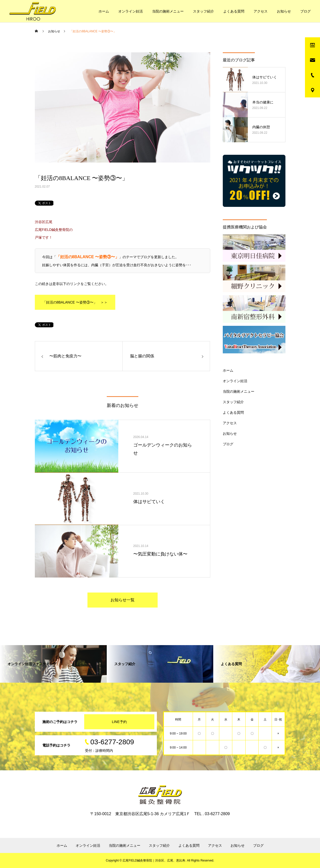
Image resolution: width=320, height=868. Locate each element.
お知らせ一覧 (123, 600)
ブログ (305, 11)
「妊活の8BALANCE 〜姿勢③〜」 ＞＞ (75, 302)
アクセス (261, 11)
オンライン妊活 (131, 11)
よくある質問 (234, 11)
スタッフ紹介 (203, 11)
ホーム (104, 11)
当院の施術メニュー (168, 11)
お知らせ (284, 11)
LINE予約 (119, 722)
